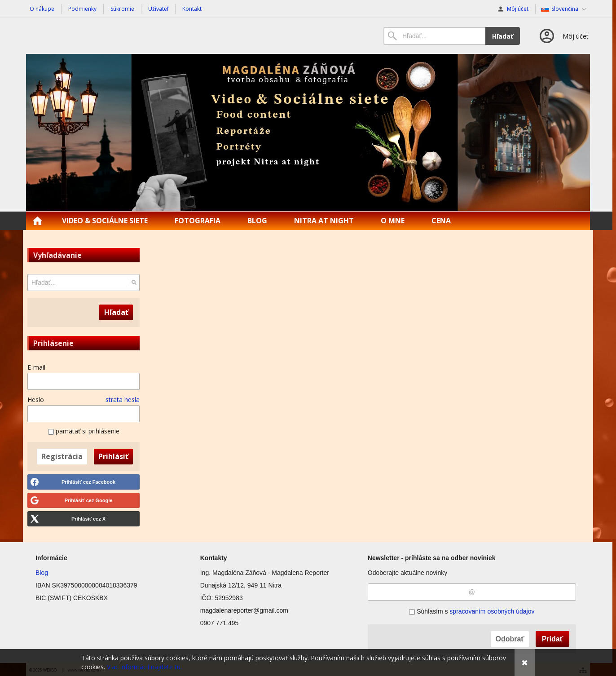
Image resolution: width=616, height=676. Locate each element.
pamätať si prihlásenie (84, 431)
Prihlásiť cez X (88, 519)
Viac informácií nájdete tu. (144, 667)
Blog (42, 573)
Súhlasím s (472, 611)
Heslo (36, 400)
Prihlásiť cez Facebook (88, 482)
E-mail (36, 367)
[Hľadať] (134, 283)
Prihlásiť (113, 456)
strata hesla (123, 400)
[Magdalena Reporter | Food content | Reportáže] (308, 133)
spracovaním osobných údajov (492, 611)
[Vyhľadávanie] (434, 36)
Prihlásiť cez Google (89, 500)
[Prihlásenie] (563, 36)
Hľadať (503, 36)
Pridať (553, 639)
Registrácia (62, 456)
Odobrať (510, 639)
